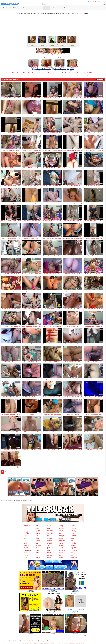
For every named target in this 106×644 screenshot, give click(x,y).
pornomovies (62, 554)
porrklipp (26, 556)
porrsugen (50, 540)
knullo (25, 544)
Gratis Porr (51, 75)
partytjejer (26, 532)
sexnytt (49, 525)
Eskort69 (19, 75)
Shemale (101, 2)
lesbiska (38, 557)
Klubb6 (88, 73)
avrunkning (38, 545)
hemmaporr (74, 542)
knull (25, 539)
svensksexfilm (74, 557)
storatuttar (73, 554)
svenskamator (27, 525)
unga (37, 535)
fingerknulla (62, 535)
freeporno (26, 554)
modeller (61, 525)
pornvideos (62, 545)
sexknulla (50, 537)
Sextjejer (79, 73)
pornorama (62, 552)
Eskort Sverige (65, 73)
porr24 (72, 534)
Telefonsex (26, 73)
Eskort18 (92, 73)
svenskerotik (74, 547)
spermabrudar (27, 549)
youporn (38, 551)
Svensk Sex (62, 75)
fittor (37, 525)
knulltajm (49, 544)
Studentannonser (32, 75)
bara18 (72, 556)
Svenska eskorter (73, 73)
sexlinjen (73, 530)
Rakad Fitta (57, 75)
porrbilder (50, 542)
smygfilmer (50, 530)
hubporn (61, 557)
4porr (37, 527)
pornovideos (62, 549)
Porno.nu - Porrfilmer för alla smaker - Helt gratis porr (53, 53)
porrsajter (50, 556)
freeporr (38, 556)
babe (25, 542)
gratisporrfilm (50, 547)
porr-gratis (50, 532)
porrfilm (49, 527)
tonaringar (73, 529)
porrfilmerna (74, 551)
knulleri (25, 535)
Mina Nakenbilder (58, 73)
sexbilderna (38, 529)
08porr (49, 551)
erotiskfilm (61, 537)
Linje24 (10, 73)
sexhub (72, 549)
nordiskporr (26, 534)
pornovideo (62, 551)
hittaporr (73, 545)
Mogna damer (89, 75)
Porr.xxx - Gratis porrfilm (53, 55)
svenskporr (26, 545)
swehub (73, 525)
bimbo (72, 540)
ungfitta (25, 527)
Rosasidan (84, 73)
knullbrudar (26, 537)
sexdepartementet (75, 532)
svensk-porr (39, 537)
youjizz (37, 552)
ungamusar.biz (29, 643)
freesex (61, 544)
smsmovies (50, 534)
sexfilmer (49, 539)
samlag (72, 537)
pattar (72, 552)
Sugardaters (76, 75)
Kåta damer (95, 75)
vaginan (38, 534)
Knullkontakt (43, 75)
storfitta (37, 539)
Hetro (91, 2)
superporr (73, 544)
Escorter (38, 75)
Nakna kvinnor (24, 75)
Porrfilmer (68, 75)
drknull (25, 529)
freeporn (38, 554)
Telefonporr (51, 73)
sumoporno (26, 547)
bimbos (72, 539)
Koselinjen (39, 73)
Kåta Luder (14, 75)
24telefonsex (62, 540)
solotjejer (38, 540)
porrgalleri (61, 527)
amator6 (61, 539)
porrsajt (49, 557)
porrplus (49, 552)
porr (60, 542)
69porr (37, 547)
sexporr (49, 535)
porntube (61, 547)
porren (25, 557)
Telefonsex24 (45, 73)
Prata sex (34, 73)
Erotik (47, 75)
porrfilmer (61, 532)
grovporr (38, 542)
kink (60, 556)
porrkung (38, 549)
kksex (49, 545)
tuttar (72, 527)
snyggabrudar (27, 551)
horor (48, 529)
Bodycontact (97, 73)
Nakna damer (82, 75)
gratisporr (38, 530)
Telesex (30, 73)
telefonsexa (74, 535)
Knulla (72, 75)
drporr (49, 549)
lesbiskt (61, 530)
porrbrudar (62, 529)
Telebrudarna (20, 73)
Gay (96, 2)
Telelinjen (15, 73)
